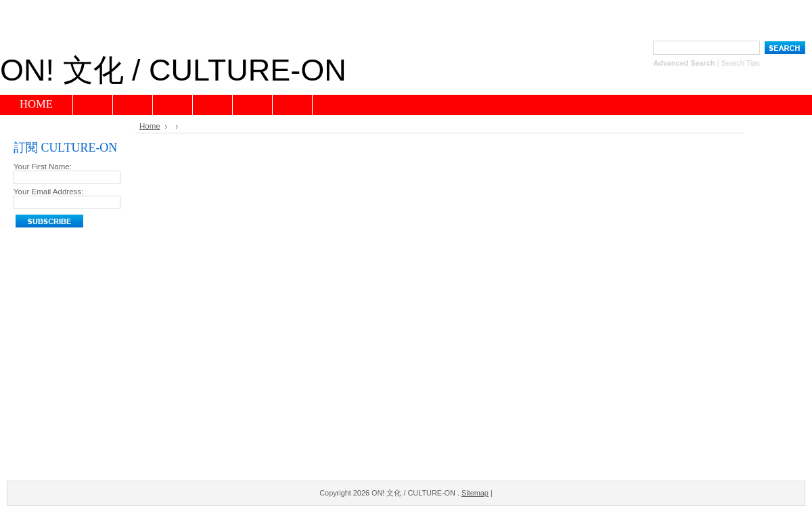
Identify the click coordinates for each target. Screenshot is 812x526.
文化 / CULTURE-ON (173, 70)
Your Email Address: (48, 192)
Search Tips (741, 63)
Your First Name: (43, 167)
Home (150, 126)
